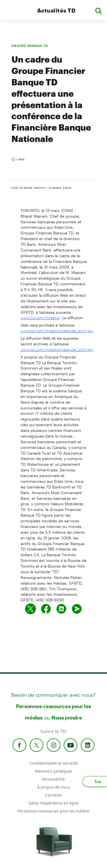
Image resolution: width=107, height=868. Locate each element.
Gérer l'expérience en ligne (53, 803)
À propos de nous (53, 787)
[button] (98, 10)
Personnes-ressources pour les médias (53, 811)
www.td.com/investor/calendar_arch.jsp (57, 331)
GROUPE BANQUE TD (30, 46)
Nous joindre (67, 718)
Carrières (54, 795)
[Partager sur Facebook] (46, 609)
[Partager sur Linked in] (61, 609)
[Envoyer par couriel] (77, 609)
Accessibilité (54, 779)
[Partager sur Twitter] (31, 609)
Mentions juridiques (53, 771)
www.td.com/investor (40, 318)
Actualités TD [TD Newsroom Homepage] (56, 10)
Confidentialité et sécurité (53, 763)
